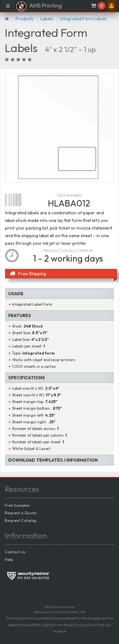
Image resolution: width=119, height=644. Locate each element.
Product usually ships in (68, 251)
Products (25, 19)
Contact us (15, 552)
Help (9, 559)
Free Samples (17, 505)
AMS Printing (39, 6)
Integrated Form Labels (83, 19)
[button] (111, 6)
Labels (47, 19)
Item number (69, 195)
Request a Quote (20, 513)
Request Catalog (20, 520)
